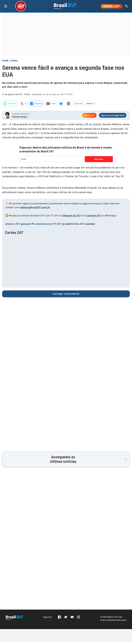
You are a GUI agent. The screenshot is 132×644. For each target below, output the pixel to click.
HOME (5, 63)
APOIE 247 (112, 7)
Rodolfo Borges (20, 119)
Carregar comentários (66, 296)
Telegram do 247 (71, 218)
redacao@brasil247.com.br (35, 210)
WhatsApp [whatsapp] (10, 106)
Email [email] (51, 106)
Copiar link (78, 106)
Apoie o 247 (89, 118)
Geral (14, 63)
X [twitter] (23, 106)
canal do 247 (93, 218)
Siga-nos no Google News (113, 118)
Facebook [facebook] (36, 106)
